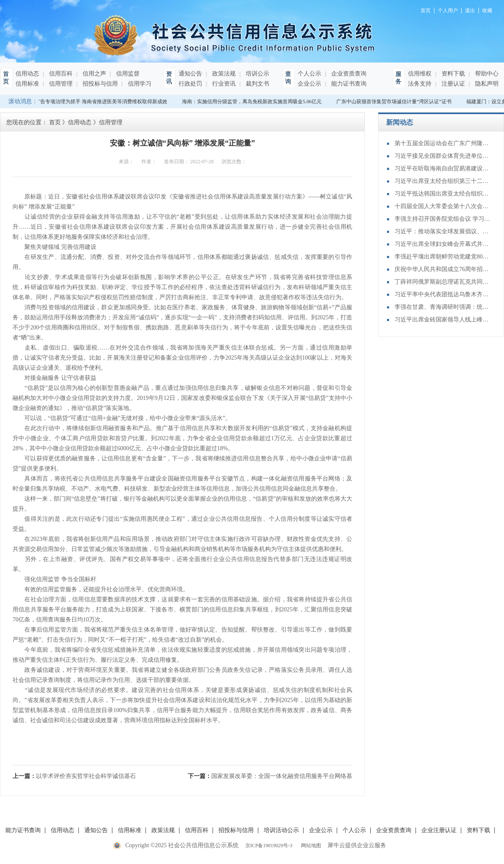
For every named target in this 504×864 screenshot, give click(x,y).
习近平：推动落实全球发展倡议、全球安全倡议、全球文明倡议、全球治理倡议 (443, 231)
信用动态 (27, 74)
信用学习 (139, 84)
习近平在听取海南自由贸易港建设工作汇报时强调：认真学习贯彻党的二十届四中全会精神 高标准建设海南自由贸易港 (443, 168)
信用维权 (420, 74)
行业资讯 (223, 84)
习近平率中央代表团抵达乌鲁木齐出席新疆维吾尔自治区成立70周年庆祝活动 (443, 294)
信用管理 (60, 84)
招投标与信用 (99, 84)
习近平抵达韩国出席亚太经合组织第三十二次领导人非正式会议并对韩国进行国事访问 (443, 194)
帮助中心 (486, 74)
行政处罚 (190, 84)
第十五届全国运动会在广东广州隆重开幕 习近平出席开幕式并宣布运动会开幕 (443, 143)
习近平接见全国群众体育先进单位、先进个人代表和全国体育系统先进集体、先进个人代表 (443, 156)
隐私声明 (486, 84)
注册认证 (452, 84)
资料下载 (452, 74)
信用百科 (60, 74)
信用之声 (94, 74)
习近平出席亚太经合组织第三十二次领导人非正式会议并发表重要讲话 (443, 181)
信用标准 (27, 84)
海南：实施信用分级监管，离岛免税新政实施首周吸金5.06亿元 (253, 102)
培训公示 (257, 74)
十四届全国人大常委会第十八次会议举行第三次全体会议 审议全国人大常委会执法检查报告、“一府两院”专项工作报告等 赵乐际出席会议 (443, 206)
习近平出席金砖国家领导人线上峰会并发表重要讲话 (443, 320)
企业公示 (309, 84)
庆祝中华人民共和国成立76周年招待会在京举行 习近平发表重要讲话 (443, 269)
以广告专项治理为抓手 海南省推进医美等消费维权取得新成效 (100, 102)
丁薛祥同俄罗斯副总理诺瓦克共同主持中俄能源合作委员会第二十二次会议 (443, 282)
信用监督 (127, 74)
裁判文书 (257, 84)
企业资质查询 (348, 74)
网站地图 (310, 846)
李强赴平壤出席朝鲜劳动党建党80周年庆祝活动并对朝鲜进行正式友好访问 (443, 257)
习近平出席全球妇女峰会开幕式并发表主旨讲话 (443, 244)
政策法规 (223, 74)
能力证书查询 (348, 84)
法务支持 (420, 84)
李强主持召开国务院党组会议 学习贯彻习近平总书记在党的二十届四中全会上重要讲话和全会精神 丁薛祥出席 (443, 219)
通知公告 (190, 74)
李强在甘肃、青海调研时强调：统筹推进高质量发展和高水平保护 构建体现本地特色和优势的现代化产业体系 (443, 307)
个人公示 (309, 74)
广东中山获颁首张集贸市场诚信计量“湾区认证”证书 (395, 102)
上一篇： (74, 776)
